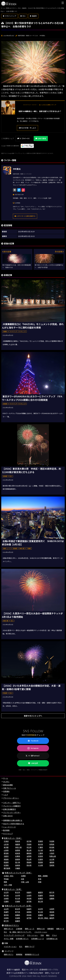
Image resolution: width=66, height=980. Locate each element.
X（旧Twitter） (33, 756)
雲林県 (6, 915)
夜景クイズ (60, 929)
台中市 (18, 896)
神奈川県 (18, 847)
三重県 (40, 853)
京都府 (6, 856)
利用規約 (6, 791)
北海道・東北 (9, 876)
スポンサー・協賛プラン (12, 803)
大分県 (40, 865)
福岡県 (52, 862)
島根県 (18, 859)
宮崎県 (52, 865)
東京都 (6, 847)
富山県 (29, 850)
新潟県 (52, 847)
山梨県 (6, 850)
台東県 (6, 899)
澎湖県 (18, 901)
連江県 (40, 901)
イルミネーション (41, 932)
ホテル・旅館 (9, 939)
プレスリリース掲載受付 (12, 806)
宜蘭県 (52, 899)
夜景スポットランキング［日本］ (18, 873)
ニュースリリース (9, 827)
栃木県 (40, 844)
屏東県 (52, 896)
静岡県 (29, 853)
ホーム (5, 778)
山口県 (52, 859)
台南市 (29, 896)
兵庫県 (18, 856)
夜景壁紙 (19, 954)
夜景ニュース (30, 929)
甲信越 (6, 879)
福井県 (52, 850)
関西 (5, 882)
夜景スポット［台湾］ (13, 889)
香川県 (18, 862)
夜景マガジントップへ (33, 716)
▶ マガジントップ (10, 16)
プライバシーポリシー (11, 798)
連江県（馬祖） (44, 918)
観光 (48, 935)
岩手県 (29, 841)
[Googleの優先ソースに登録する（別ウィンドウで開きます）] (27, 146)
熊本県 (29, 865)
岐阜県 (18, 853)
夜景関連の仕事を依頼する (13, 820)
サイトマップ (8, 834)
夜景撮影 (50, 929)
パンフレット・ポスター (12, 812)
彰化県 (18, 899)
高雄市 (40, 896)
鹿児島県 (7, 868)
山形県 (6, 844)
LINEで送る (41, 138)
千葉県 (40, 847)
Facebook (33, 741)
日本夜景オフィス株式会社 (27, 973)
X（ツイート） (24, 138)
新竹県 (6, 896)
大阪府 (52, 853)
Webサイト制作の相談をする (14, 824)
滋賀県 (29, 856)
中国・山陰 (25, 882)
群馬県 (52, 844)
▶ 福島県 (33, 16)
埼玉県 (29, 847)
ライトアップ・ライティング (14, 935)
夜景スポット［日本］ (13, 838)
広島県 (40, 859)
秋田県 (52, 841)
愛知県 (6, 853)
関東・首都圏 (43, 876)
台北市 (6, 892)
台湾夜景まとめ (52, 939)
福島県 (18, 844)
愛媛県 (29, 862)
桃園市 (29, 892)
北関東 (23, 876)
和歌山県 (53, 856)
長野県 (18, 850)
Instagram (33, 748)
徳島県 (6, 862)
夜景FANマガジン (12, 925)
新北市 (18, 892)
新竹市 (52, 892)
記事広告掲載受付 (9, 809)
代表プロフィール (9, 788)
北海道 (6, 841)
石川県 (40, 850)
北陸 (22, 879)
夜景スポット (9, 929)
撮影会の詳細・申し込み (27, 128)
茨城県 (29, 844)
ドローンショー (32, 935)
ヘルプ (5, 795)
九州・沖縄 (8, 885)
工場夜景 (19, 929)
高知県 (40, 862)
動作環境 (6, 830)
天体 (42, 935)
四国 (40, 882)
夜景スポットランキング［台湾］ (18, 906)
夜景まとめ (41, 929)
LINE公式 (33, 763)
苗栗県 (40, 899)
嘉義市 (18, 921)
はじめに (6, 782)
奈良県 (40, 856)
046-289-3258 (32, 970)
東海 (40, 879)
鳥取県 (6, 859)
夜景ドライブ (30, 947)
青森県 (18, 841)
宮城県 (40, 841)
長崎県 (18, 865)
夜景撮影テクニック (32, 954)
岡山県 (29, 859)
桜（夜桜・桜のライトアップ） (21, 932)
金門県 (29, 901)
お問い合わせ (8, 816)
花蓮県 (6, 901)
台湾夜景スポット (22, 939)
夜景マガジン (9, 954)
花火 (5, 932)
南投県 (29, 899)
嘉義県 (18, 915)
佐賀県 (6, 865)
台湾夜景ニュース (38, 939)
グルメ (54, 935)
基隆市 (40, 892)
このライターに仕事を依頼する (25, 216)
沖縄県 (18, 868)
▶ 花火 (23, 16)
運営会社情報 (8, 785)
